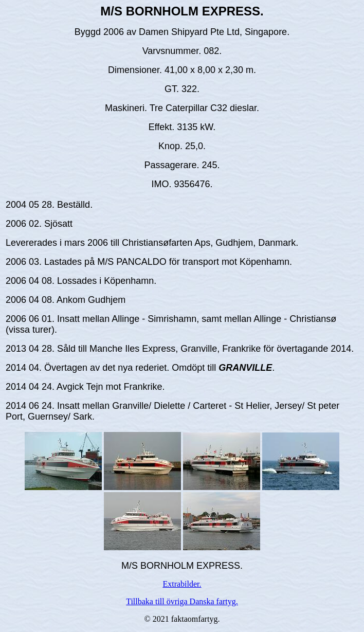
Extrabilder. (182, 584)
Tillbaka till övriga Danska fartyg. (182, 601)
